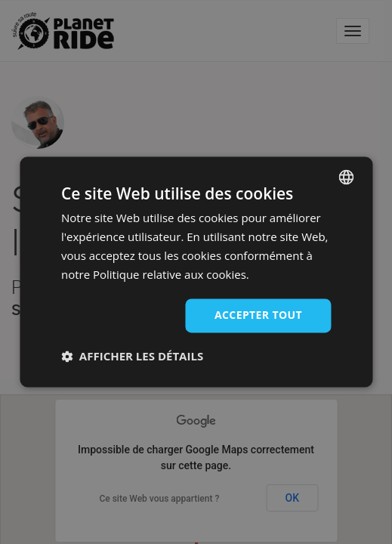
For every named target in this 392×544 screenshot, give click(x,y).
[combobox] (346, 177)
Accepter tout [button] (258, 315)
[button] (132, 357)
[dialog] (196, 272)
